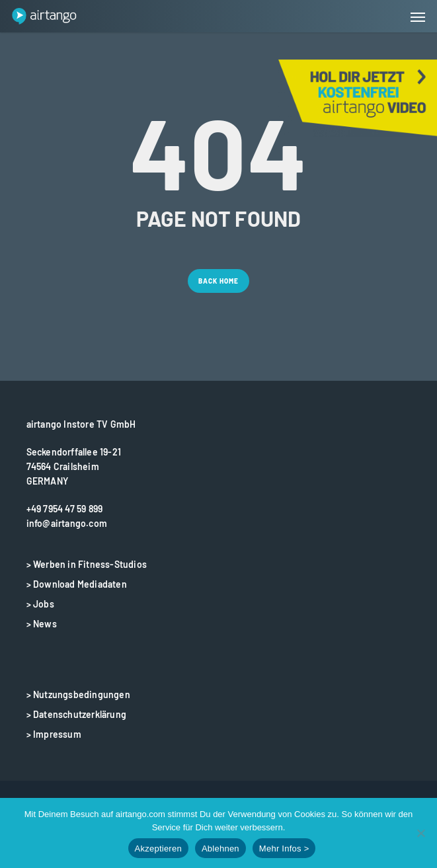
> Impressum (54, 734)
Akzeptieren (158, 848)
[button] (418, 17)
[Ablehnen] (420, 833)
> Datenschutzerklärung (76, 714)
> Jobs (40, 604)
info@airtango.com (67, 523)
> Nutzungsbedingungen (78, 694)
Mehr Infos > (284, 848)
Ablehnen (220, 848)
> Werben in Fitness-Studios (87, 564)
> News (42, 624)
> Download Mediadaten (77, 584)
